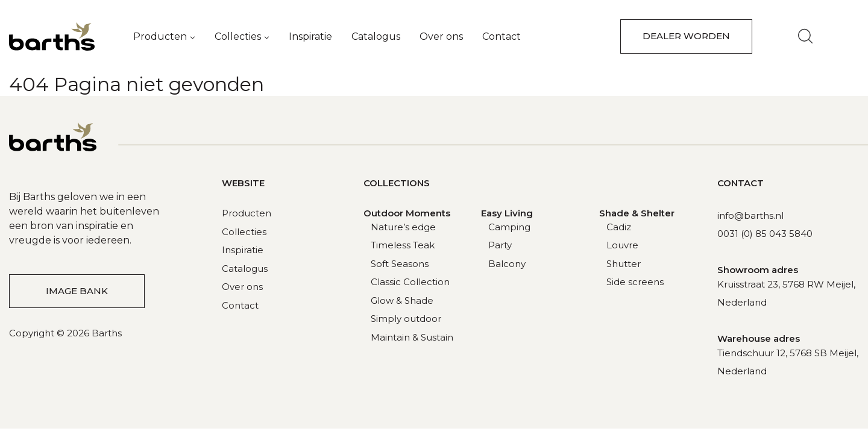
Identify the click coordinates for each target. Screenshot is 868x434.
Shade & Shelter (637, 213)
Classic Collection (410, 282)
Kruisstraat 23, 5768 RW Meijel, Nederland (786, 293)
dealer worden (686, 36)
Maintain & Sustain (412, 337)
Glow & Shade (402, 300)
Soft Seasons (400, 264)
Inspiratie (310, 36)
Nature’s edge (403, 227)
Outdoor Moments (407, 213)
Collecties (238, 36)
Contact (502, 36)
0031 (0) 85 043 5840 (765, 234)
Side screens (635, 282)
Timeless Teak (403, 245)
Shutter (624, 264)
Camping (509, 227)
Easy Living (507, 213)
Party (500, 245)
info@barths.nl (750, 215)
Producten (160, 36)
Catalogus (376, 36)
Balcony (507, 264)
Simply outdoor (406, 319)
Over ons (441, 36)
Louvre (622, 245)
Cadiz (619, 227)
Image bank (77, 291)
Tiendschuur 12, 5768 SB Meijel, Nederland (788, 362)
